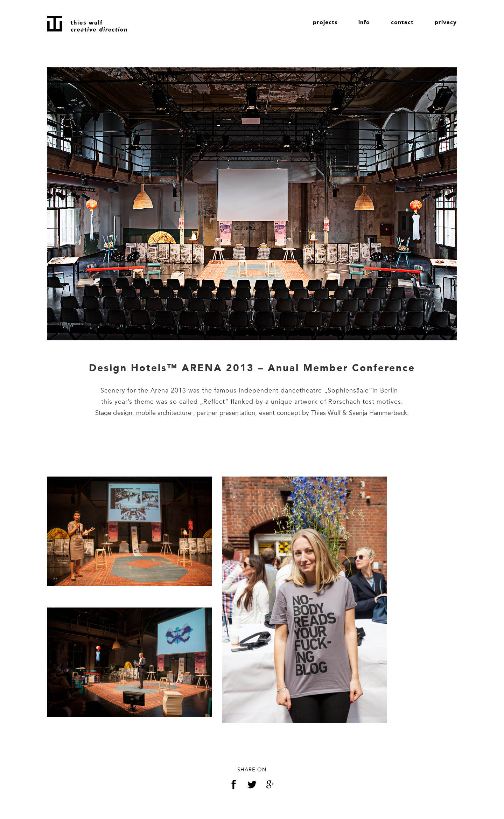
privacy (446, 23)
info (364, 23)
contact (402, 23)
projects (325, 23)
